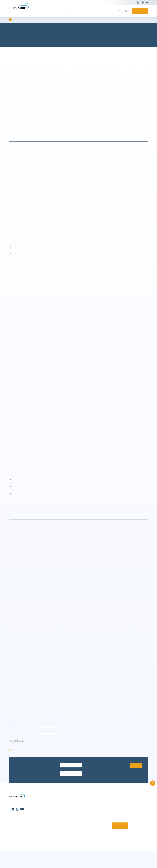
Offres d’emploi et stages (84, 839)
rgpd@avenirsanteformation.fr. (32, 278)
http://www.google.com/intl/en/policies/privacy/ (41, 497)
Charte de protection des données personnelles (22, 865)
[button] (68, 844)
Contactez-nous (139, 11)
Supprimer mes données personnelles (26, 734)
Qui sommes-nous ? (82, 825)
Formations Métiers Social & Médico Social (53, 829)
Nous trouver (79, 808)
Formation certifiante (53, 11)
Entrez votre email (66, 773)
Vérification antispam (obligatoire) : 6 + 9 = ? (26, 745)
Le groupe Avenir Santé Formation (87, 829)
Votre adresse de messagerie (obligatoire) (25, 738)
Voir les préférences (59, 860)
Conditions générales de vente (82, 862)
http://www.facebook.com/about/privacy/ (41, 487)
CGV (76, 812)
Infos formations (80, 805)
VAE (68, 11)
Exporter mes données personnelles (25, 732)
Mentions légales (142, 862)
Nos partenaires (80, 832)
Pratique (114, 11)
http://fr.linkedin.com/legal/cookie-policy (40, 493)
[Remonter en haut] (153, 788)
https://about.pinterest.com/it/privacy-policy (41, 500)
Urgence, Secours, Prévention (47, 839)
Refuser (36, 860)
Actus (101, 11)
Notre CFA (78, 836)
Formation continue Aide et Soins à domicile (53, 825)
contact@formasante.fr (121, 812)
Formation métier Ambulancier (48, 832)
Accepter (14, 860)
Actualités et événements (46, 805)
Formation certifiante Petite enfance (50, 836)
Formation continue (83, 11)
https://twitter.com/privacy (33, 490)
